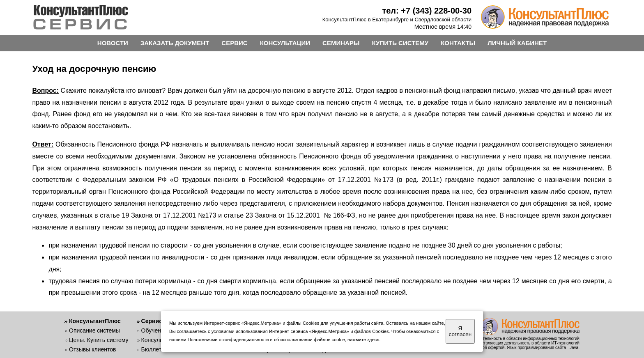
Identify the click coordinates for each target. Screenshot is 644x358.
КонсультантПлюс (95, 321)
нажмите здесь (363, 340)
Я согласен (460, 331)
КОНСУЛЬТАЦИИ (285, 43)
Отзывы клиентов (92, 349)
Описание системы (94, 330)
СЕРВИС (234, 43)
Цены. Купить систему (99, 340)
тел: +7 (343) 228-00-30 (427, 11)
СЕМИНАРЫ (341, 43)
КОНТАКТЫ (458, 43)
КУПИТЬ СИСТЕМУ (400, 43)
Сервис (152, 321)
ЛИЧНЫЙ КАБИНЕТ (517, 43)
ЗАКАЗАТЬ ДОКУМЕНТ (175, 43)
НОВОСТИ (113, 43)
